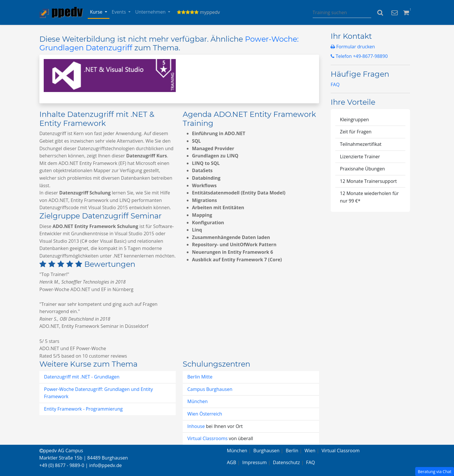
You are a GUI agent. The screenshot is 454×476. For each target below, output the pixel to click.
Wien (310, 451)
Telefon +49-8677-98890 (359, 56)
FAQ (335, 84)
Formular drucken (353, 47)
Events (119, 12)
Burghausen (266, 451)
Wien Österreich (205, 414)
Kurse (97, 12)
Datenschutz (287, 462)
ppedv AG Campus (61, 451)
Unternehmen (151, 12)
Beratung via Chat (435, 472)
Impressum (255, 462)
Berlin (292, 451)
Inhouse (197, 426)
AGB (232, 462)
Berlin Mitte (200, 377)
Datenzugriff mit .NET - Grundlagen (82, 377)
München (197, 401)
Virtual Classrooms (207, 438)
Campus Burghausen (210, 389)
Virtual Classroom (341, 451)
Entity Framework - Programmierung (83, 409)
